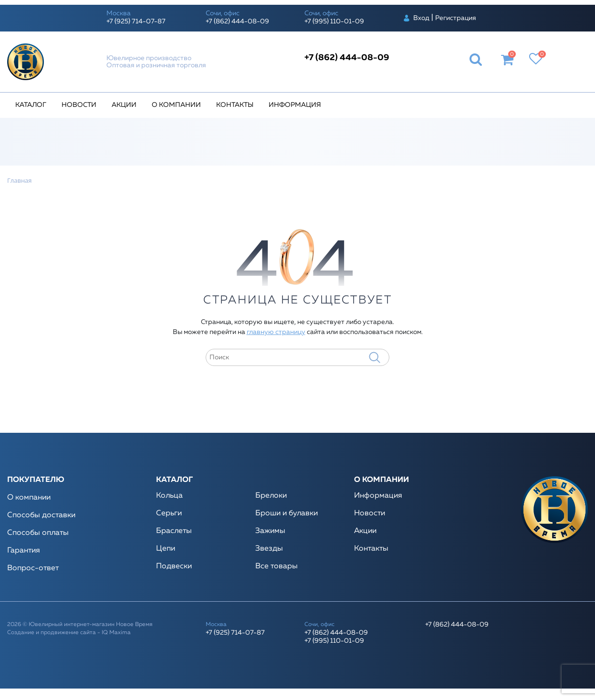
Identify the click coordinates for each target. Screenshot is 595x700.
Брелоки (271, 496)
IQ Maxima (116, 633)
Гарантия (24, 551)
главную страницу (276, 332)
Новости (79, 105)
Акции (124, 105)
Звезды (269, 549)
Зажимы (270, 531)
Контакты (235, 105)
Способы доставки (41, 515)
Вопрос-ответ (33, 568)
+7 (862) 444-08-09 (237, 21)
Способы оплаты (38, 533)
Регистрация (456, 18)
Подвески (174, 566)
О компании (176, 105)
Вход (421, 18)
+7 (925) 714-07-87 (136, 21)
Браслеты (174, 531)
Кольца (169, 496)
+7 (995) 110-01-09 (334, 21)
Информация (295, 105)
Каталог (31, 105)
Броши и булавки (287, 513)
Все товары (277, 566)
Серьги (169, 513)
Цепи (166, 549)
